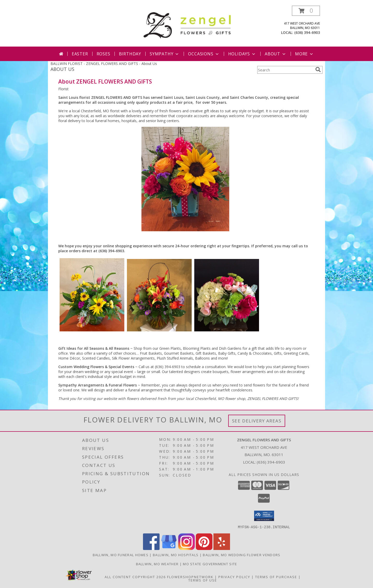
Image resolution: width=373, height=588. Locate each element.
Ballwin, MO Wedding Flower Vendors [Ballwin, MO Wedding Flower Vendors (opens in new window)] (242, 555)
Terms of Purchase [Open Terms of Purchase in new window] (276, 577)
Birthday (130, 54)
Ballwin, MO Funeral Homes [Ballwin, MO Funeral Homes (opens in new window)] (121, 555)
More (304, 54)
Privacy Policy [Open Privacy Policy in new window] (234, 577)
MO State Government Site (210, 564)
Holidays (242, 54)
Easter (80, 54)
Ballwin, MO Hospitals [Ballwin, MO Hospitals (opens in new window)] (176, 555)
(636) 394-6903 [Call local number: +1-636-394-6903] (307, 32)
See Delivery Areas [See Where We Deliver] (257, 421)
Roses (103, 54)
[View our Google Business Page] (169, 548)
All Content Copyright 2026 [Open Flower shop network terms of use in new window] (135, 577)
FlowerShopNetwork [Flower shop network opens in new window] (190, 577)
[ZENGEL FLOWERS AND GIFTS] (188, 24)
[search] (318, 70)
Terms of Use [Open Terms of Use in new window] (203, 580)
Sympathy (165, 54)
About (276, 54)
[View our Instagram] (187, 548)
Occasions (204, 54)
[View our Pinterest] (204, 548)
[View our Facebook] (151, 548)
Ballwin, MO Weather (157, 564)
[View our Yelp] (222, 548)
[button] (306, 11)
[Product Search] (285, 70)
